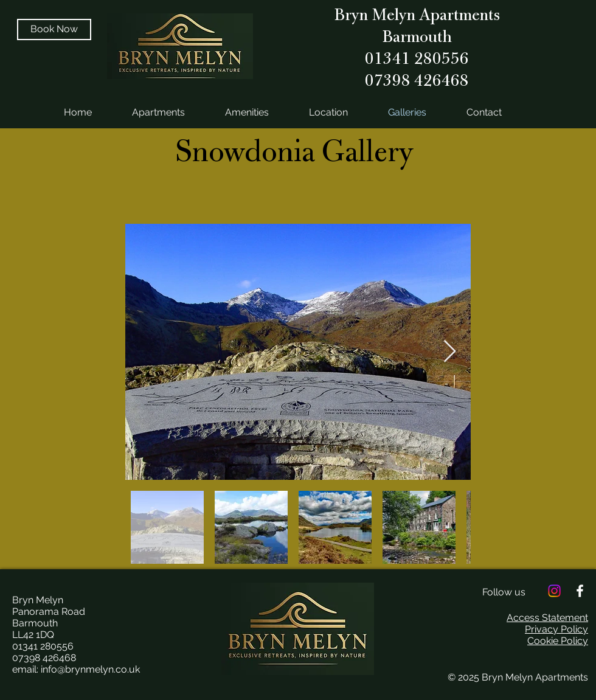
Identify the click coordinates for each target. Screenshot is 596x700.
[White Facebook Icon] (580, 591)
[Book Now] (54, 29)
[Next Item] (450, 352)
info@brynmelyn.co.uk (90, 669)
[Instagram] (554, 591)
